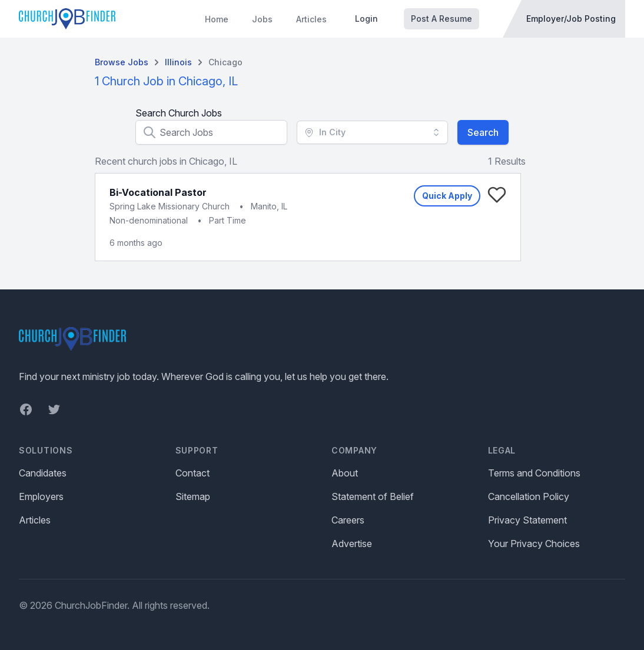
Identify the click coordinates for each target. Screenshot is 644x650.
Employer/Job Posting (571, 19)
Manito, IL (269, 206)
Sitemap (193, 496)
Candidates (43, 473)
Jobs (262, 19)
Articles (311, 19)
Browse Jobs (122, 62)
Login (366, 19)
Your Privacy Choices (534, 544)
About (345, 473)
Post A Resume (441, 19)
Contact (192, 473)
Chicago (225, 62)
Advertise (352, 544)
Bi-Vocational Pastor (158, 192)
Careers (348, 520)
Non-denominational (149, 220)
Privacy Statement (527, 520)
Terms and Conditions (534, 473)
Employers (41, 496)
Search (483, 132)
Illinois (178, 62)
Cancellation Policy (529, 496)
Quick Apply (447, 196)
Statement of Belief (373, 496)
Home (217, 19)
